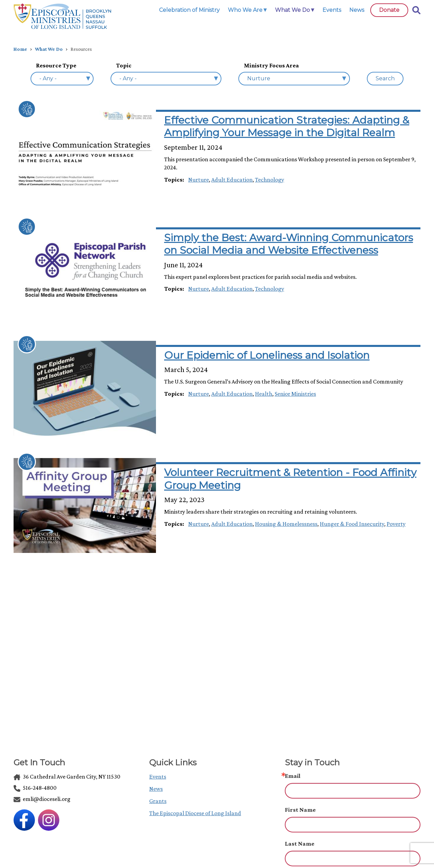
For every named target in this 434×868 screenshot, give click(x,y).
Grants (158, 801)
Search (385, 78)
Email (293, 776)
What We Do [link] (292, 10)
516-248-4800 (35, 788)
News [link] (357, 10)
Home (20, 49)
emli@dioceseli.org (42, 799)
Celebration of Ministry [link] (189, 10)
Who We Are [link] (245, 10)
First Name (300, 810)
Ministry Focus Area (271, 65)
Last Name (300, 844)
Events (158, 777)
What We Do (49, 49)
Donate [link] (389, 10)
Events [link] (332, 10)
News (156, 789)
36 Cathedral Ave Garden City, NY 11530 (67, 777)
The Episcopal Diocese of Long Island (195, 813)
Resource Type (56, 65)
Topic (124, 65)
